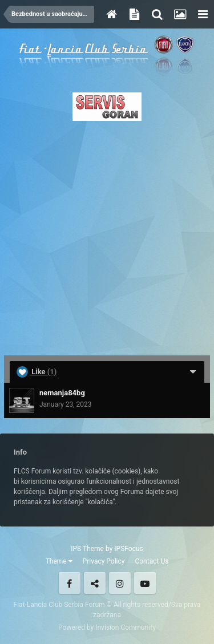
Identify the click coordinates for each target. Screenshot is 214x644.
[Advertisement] (107, 235)
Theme (59, 561)
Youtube (145, 583)
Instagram (120, 583)
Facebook (70, 583)
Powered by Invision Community (107, 627)
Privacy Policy (104, 561)
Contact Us (152, 561)
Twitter (95, 583)
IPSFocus (128, 549)
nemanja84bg (62, 393)
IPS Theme (87, 549)
